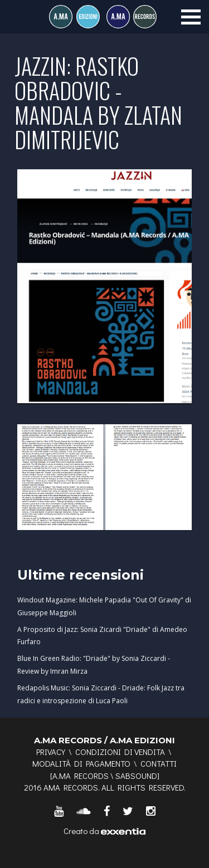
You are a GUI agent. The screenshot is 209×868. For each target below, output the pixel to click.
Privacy (51, 752)
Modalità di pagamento (81, 763)
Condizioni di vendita (120, 752)
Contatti (159, 763)
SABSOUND (136, 776)
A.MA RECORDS (81, 776)
